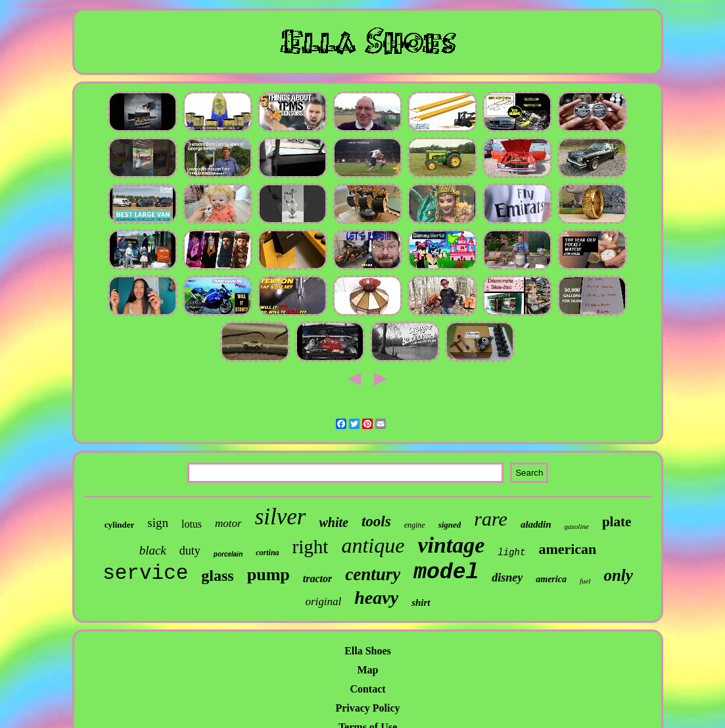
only (618, 575)
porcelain (228, 554)
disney (507, 578)
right (311, 547)
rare (491, 519)
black (153, 550)
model (446, 573)
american (567, 549)
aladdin (536, 524)
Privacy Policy (367, 708)
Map (367, 670)
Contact (367, 689)
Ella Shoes (368, 651)
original (323, 602)
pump (269, 575)
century (373, 574)
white (333, 522)
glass (217, 576)
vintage (451, 545)
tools (376, 521)
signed (450, 525)
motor (228, 523)
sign (158, 523)
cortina (267, 553)
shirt (421, 603)
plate (617, 522)
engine (415, 525)
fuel (585, 581)
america (551, 579)
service (145, 573)
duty (190, 551)
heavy (376, 598)
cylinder (120, 525)
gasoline (577, 526)
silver (281, 517)
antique (373, 545)
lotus (192, 524)
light (511, 553)
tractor (317, 579)
